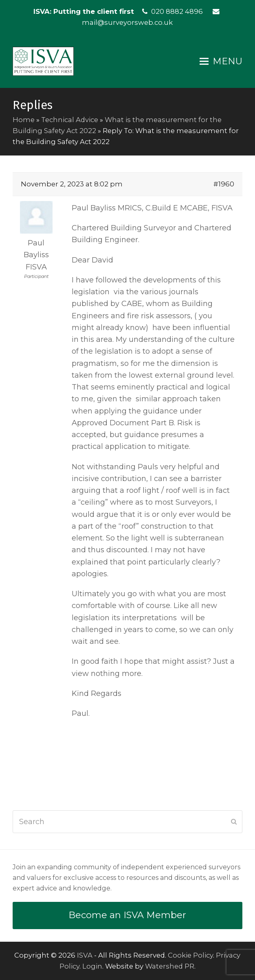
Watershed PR (170, 966)
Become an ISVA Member (127, 915)
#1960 (224, 184)
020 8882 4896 (177, 11)
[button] (221, 61)
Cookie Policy (190, 955)
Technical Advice (70, 120)
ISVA (85, 955)
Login (92, 966)
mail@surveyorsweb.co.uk (127, 22)
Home (24, 120)
